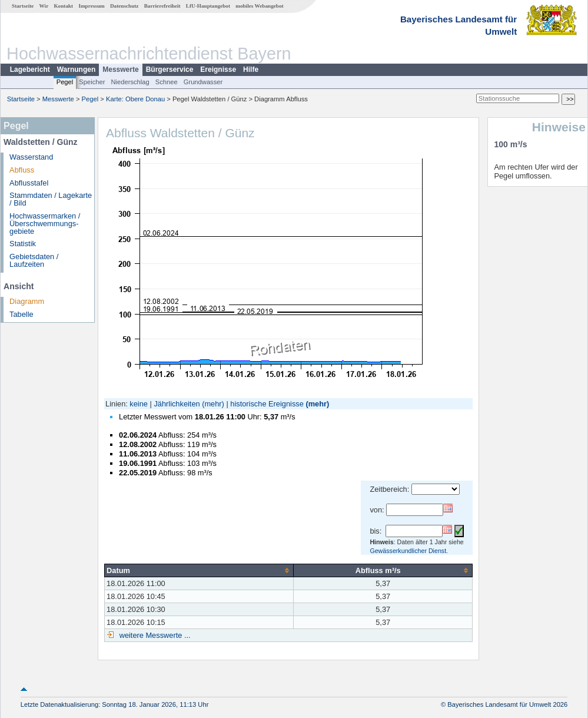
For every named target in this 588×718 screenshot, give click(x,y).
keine (139, 404)
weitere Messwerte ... (154, 635)
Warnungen (77, 70)
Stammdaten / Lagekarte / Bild (51, 199)
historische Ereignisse (267, 404)
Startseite (23, 6)
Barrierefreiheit (162, 6)
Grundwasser (203, 82)
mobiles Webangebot (259, 6)
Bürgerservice (170, 70)
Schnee (167, 82)
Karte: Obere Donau (135, 99)
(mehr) (213, 404)
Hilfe (251, 70)
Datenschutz (124, 6)
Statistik (23, 244)
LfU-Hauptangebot (208, 6)
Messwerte (120, 70)
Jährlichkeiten (177, 404)
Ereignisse (218, 70)
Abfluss (22, 170)
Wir (44, 6)
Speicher (92, 82)
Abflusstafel (29, 183)
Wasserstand (31, 157)
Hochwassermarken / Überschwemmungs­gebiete (45, 224)
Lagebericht (30, 70)
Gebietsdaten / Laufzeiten (34, 260)
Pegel (65, 82)
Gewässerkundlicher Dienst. (409, 551)
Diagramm (27, 301)
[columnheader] (199, 570)
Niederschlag (130, 82)
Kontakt (63, 6)
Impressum (91, 6)
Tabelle (21, 314)
